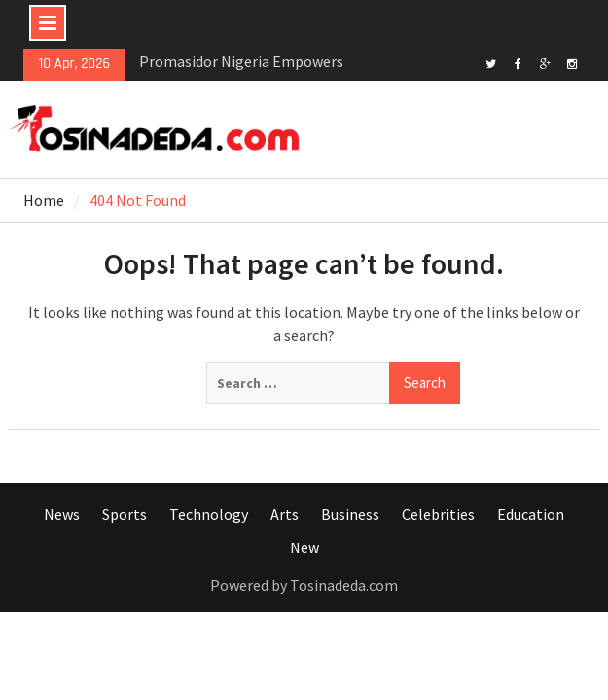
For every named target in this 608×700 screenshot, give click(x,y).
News (62, 514)
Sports (125, 514)
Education (531, 514)
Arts (285, 514)
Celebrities (438, 514)
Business (350, 514)
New (304, 547)
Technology (209, 514)
